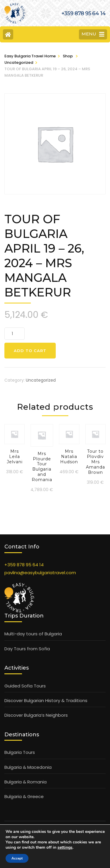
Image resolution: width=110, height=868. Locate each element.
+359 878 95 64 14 (24, 565)
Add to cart (30, 351)
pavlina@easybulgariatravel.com (40, 573)
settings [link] (65, 847)
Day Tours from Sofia (27, 649)
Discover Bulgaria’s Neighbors (36, 715)
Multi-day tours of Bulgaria (33, 634)
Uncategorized (41, 380)
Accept (17, 858)
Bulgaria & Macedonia (28, 767)
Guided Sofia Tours (25, 686)
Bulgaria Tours (20, 752)
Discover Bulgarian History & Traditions (46, 700)
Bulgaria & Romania (26, 782)
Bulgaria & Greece (24, 796)
